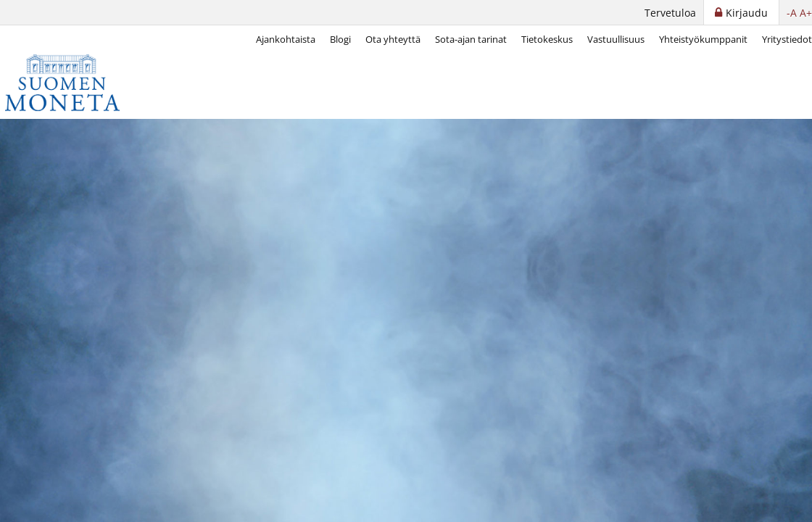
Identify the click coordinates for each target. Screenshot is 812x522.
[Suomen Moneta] (72, 83)
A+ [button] (806, 13)
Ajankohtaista (286, 39)
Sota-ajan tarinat (471, 39)
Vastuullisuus (616, 39)
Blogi (340, 39)
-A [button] (792, 13)
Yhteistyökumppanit (703, 39)
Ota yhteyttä (393, 39)
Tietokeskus (547, 39)
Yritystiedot (787, 39)
